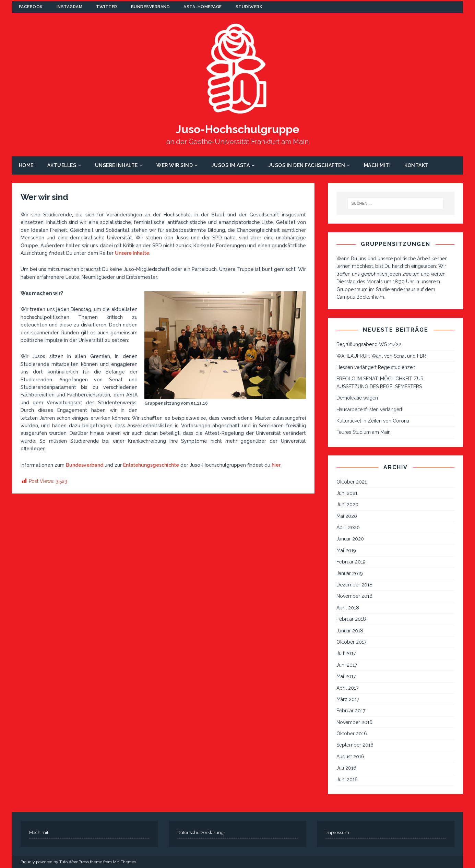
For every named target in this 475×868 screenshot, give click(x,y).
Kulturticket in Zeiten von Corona (373, 421)
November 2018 (354, 596)
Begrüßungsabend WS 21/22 (369, 344)
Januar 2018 (350, 631)
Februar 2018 (351, 619)
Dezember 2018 (354, 585)
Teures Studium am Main (364, 432)
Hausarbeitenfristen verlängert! (370, 409)
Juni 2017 (347, 665)
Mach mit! (377, 165)
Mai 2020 (347, 516)
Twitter (107, 7)
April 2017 (347, 688)
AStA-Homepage (203, 7)
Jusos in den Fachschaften (307, 165)
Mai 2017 (346, 676)
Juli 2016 (346, 768)
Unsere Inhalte (116, 165)
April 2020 (348, 527)
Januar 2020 (350, 539)
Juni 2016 (347, 780)
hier (276, 465)
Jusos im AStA (231, 165)
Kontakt (417, 165)
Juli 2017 (346, 653)
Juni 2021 (347, 493)
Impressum (337, 833)
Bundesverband (151, 7)
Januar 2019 (350, 573)
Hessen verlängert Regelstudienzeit (376, 367)
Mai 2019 (346, 550)
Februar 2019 (351, 562)
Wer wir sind (175, 165)
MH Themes (124, 862)
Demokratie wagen (357, 398)
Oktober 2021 (352, 482)
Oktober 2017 (351, 642)
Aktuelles (62, 165)
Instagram (70, 7)
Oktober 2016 (352, 734)
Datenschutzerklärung (200, 833)
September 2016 (355, 745)
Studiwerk (249, 7)
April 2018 (348, 608)
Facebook (31, 7)
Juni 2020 (347, 504)
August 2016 (350, 757)
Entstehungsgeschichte (151, 465)
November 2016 (354, 722)
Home (26, 165)
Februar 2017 (351, 711)
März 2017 (348, 699)
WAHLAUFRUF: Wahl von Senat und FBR (381, 356)
